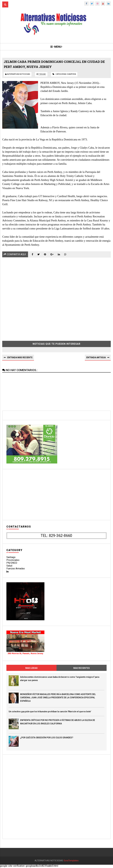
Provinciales (13, 560)
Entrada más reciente (20, 358)
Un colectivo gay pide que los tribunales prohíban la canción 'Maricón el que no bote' (50, 712)
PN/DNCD (12, 563)
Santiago (11, 557)
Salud (9, 566)
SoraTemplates (71, 861)
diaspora (72, 74)
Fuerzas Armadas (16, 569)
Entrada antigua (96, 358)
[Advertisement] (56, 297)
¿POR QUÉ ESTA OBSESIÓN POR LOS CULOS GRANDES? (47, 738)
